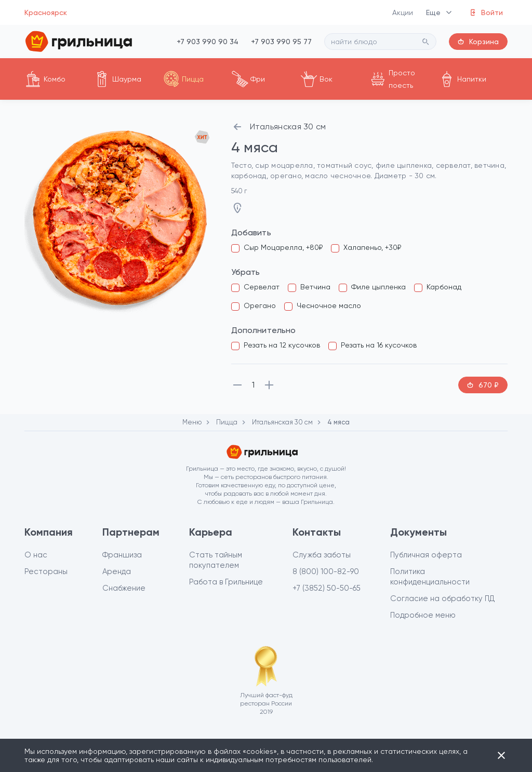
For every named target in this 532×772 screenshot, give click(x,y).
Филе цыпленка (378, 287)
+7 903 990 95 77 (281, 42)
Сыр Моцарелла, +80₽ (283, 247)
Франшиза (122, 555)
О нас (36, 555)
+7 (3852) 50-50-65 (327, 588)
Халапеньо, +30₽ (372, 247)
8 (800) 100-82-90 (326, 571)
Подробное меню (423, 615)
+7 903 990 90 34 (208, 42)
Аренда (117, 571)
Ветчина (315, 287)
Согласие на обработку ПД (443, 598)
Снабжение (124, 588)
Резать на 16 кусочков (379, 345)
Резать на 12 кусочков (282, 345)
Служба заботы (322, 555)
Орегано (260, 305)
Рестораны (46, 571)
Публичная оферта (426, 555)
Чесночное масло (329, 305)
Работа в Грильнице (226, 582)
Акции (403, 12)
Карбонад (444, 287)
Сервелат (262, 287)
